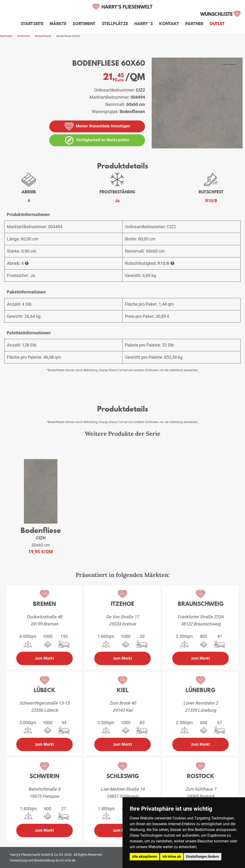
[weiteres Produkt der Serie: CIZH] (41, 491)
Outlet (217, 24)
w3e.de (70, 860)
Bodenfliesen (43, 36)
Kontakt (169, 24)
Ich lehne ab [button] (172, 857)
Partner (194, 24)
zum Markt (45, 658)
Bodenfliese (41, 530)
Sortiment (84, 24)
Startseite (32, 24)
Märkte (58, 24)
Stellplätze (115, 24)
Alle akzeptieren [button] (145, 857)
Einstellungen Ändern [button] (203, 857)
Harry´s (144, 24)
